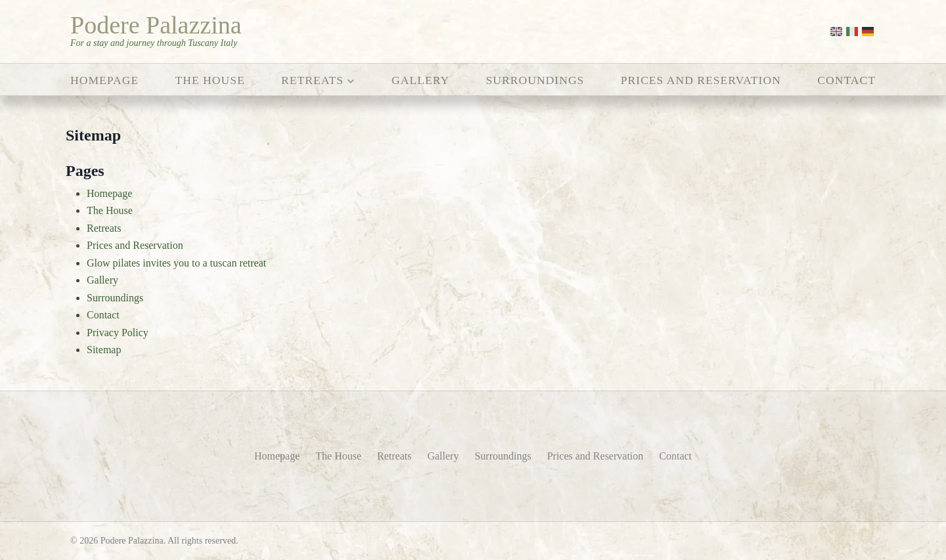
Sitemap (104, 350)
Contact (846, 80)
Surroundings (535, 80)
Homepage (104, 80)
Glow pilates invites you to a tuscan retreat (176, 263)
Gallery (420, 80)
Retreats (104, 228)
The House (210, 80)
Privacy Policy (118, 333)
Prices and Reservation (701, 80)
